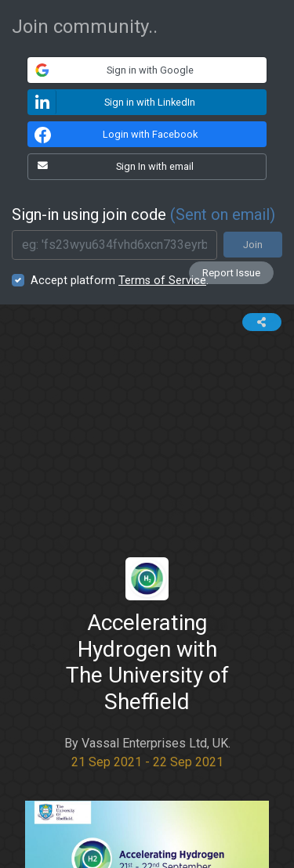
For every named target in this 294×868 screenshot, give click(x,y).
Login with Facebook (114, 135)
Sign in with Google (111, 70)
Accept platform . (120, 281)
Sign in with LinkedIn (112, 102)
